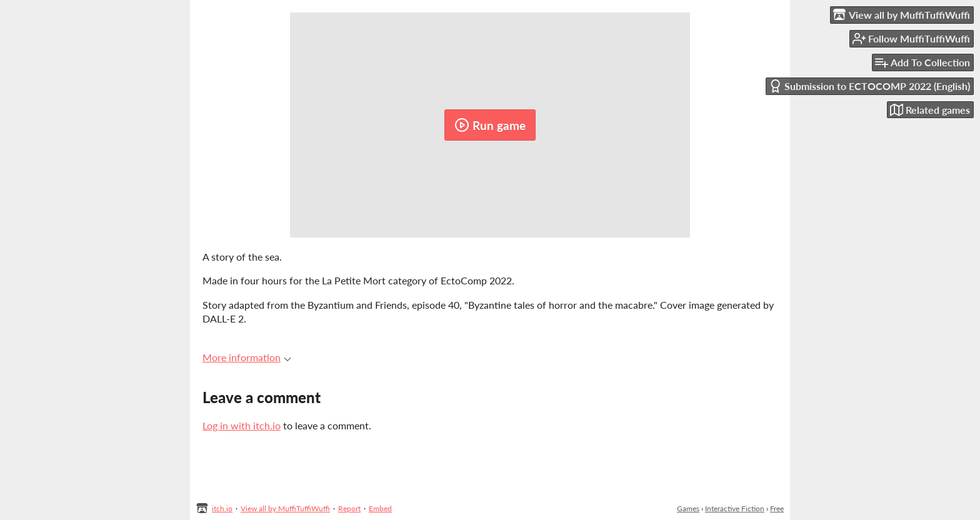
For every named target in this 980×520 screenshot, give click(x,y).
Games (688, 508)
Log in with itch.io (242, 425)
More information (247, 357)
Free (777, 508)
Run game (490, 125)
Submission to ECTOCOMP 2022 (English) (869, 86)
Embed (380, 508)
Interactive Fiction (735, 508)
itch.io (222, 508)
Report (349, 508)
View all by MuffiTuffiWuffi (285, 508)
